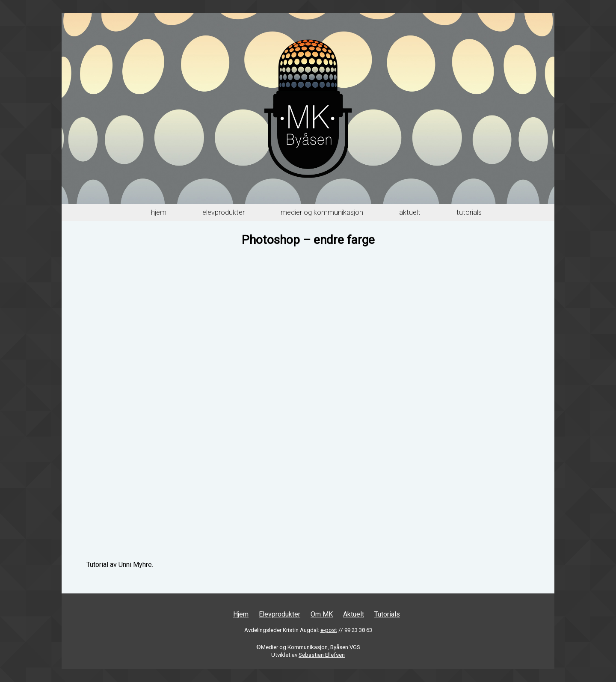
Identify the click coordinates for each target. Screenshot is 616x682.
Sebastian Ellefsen (322, 655)
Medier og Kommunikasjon (322, 212)
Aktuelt (410, 212)
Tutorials (469, 212)
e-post (329, 630)
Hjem (159, 212)
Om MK (322, 614)
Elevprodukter (224, 212)
